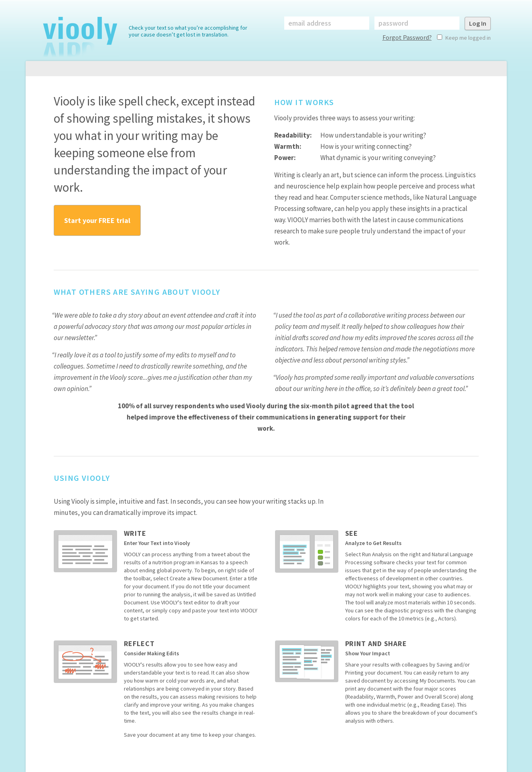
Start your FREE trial (97, 220)
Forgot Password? (407, 37)
